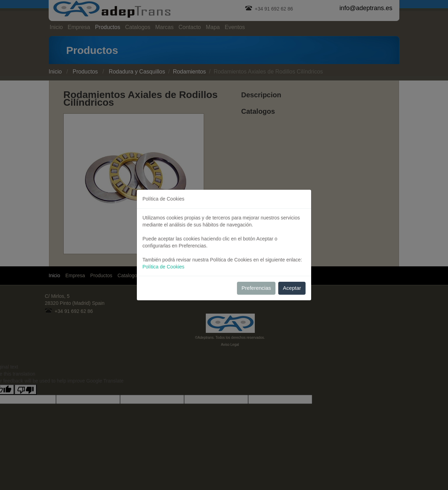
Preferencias (256, 288)
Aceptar (292, 288)
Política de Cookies (163, 267)
